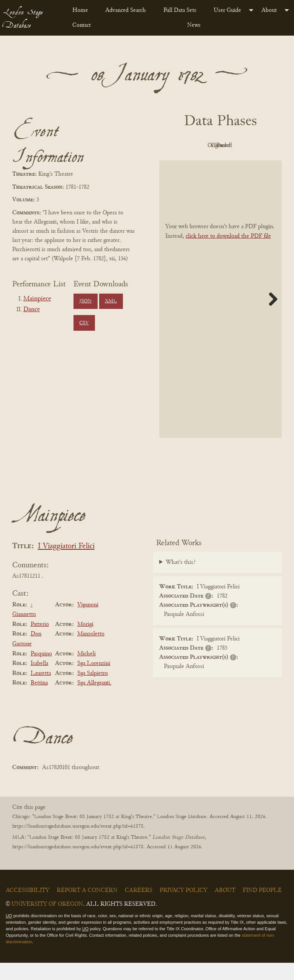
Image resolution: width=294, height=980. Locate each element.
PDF (198, 145)
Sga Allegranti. (94, 701)
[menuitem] (83, 10)
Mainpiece (37, 299)
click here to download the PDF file (228, 253)
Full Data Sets (180, 10)
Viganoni (88, 622)
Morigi (85, 642)
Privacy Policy (184, 908)
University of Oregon (47, 922)
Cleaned (198, 163)
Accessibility (28, 908)
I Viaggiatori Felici (66, 564)
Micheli (87, 671)
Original (240, 145)
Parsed (240, 163)
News (194, 25)
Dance (32, 310)
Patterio (40, 642)
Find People (262, 908)
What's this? (181, 580)
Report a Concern (87, 908)
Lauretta (41, 691)
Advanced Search (126, 10)
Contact (82, 25)
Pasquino (41, 671)
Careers (139, 908)
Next (270, 316)
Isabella (39, 681)
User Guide (227, 10)
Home (80, 10)
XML (111, 301)
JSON (85, 301)
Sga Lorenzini (94, 681)
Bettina (39, 701)
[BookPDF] (220, 316)
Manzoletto (91, 652)
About (269, 10)
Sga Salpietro (93, 691)
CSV (84, 323)
